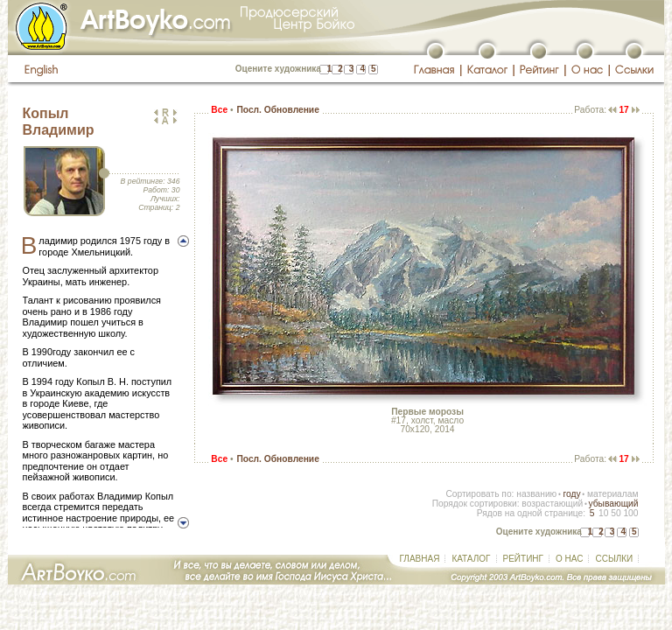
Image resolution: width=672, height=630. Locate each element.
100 (630, 513)
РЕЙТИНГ (523, 559)
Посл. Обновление (277, 110)
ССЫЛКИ (614, 559)
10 (603, 513)
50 (616, 513)
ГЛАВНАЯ (420, 559)
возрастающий (552, 504)
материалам (613, 494)
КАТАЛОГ (471, 559)
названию (536, 494)
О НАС (569, 559)
